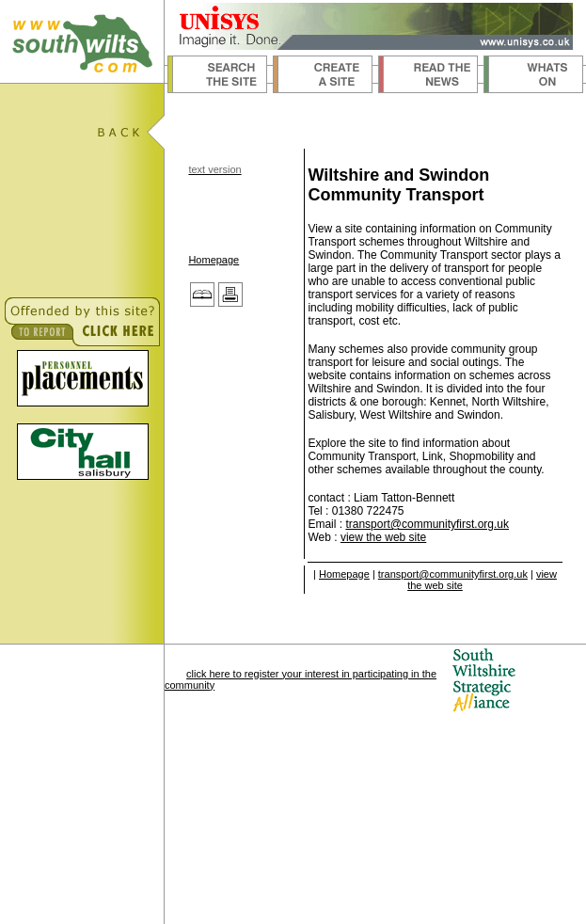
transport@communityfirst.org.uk (427, 524)
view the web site (383, 537)
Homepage (214, 260)
